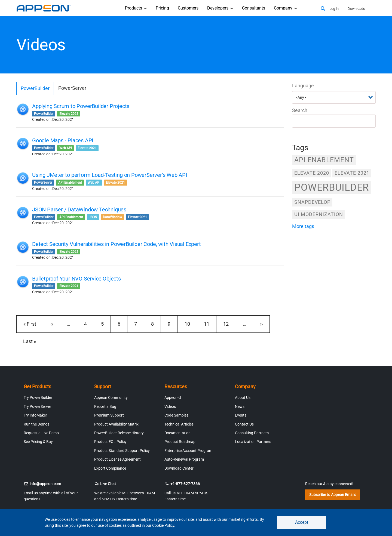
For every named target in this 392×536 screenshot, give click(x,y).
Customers (188, 8)
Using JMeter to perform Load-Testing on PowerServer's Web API (110, 175)
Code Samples (176, 415)
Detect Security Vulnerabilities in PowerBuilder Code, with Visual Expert (117, 244)
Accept (302, 522)
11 (209, 324)
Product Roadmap (180, 442)
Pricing (162, 8)
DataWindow (112, 217)
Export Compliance (110, 468)
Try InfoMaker (35, 415)
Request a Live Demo (41, 433)
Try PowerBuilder (38, 398)
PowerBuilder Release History (119, 433)
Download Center (179, 468)
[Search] (323, 9)
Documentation (177, 433)
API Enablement (70, 183)
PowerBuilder (35, 88)
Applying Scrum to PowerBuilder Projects (81, 106)
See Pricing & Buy (38, 442)
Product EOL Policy (110, 442)
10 (190, 324)
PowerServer (72, 88)
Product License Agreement (117, 459)
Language (303, 86)
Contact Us (244, 424)
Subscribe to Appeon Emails (333, 495)
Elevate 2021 (69, 114)
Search (300, 110)
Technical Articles (179, 424)
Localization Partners (253, 442)
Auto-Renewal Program (184, 459)
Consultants (254, 8)
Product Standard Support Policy (122, 451)
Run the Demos (36, 424)
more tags (303, 226)
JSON (93, 217)
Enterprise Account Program (188, 451)
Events (241, 415)
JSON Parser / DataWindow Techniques (79, 210)
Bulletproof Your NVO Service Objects (76, 279)
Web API (66, 148)
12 (229, 324)
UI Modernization (319, 214)
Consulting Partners (252, 433)
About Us (243, 398)
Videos (170, 406)
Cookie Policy (163, 525)
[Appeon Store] (310, 8)
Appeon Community (111, 398)
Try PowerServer (37, 406)
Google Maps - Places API (63, 140)
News (240, 406)
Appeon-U (173, 398)
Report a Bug (105, 406)
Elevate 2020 (312, 173)
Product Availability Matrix (116, 424)
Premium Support (109, 415)
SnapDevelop (312, 202)
